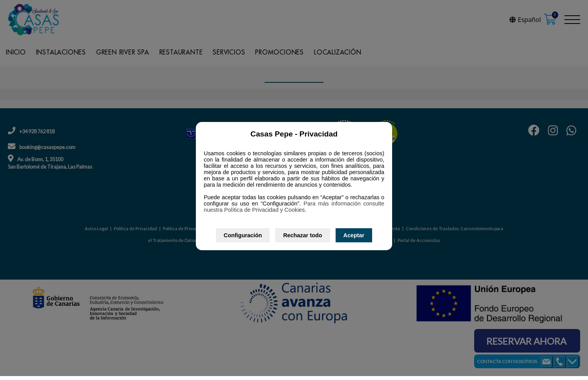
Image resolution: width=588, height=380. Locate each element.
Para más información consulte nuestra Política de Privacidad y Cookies (294, 207)
